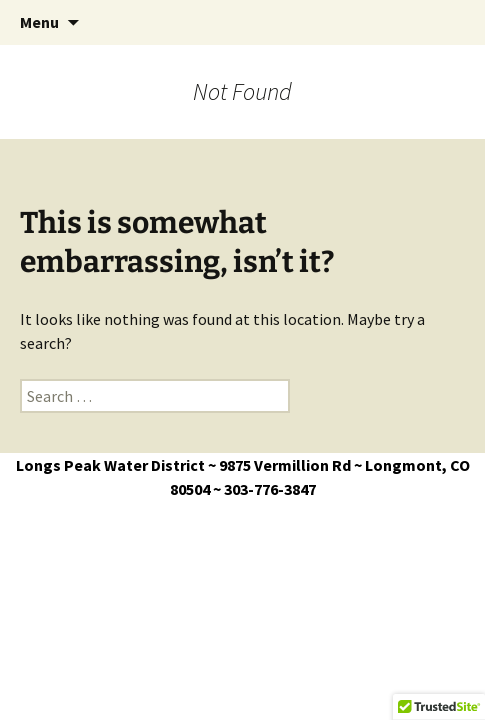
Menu (39, 22)
